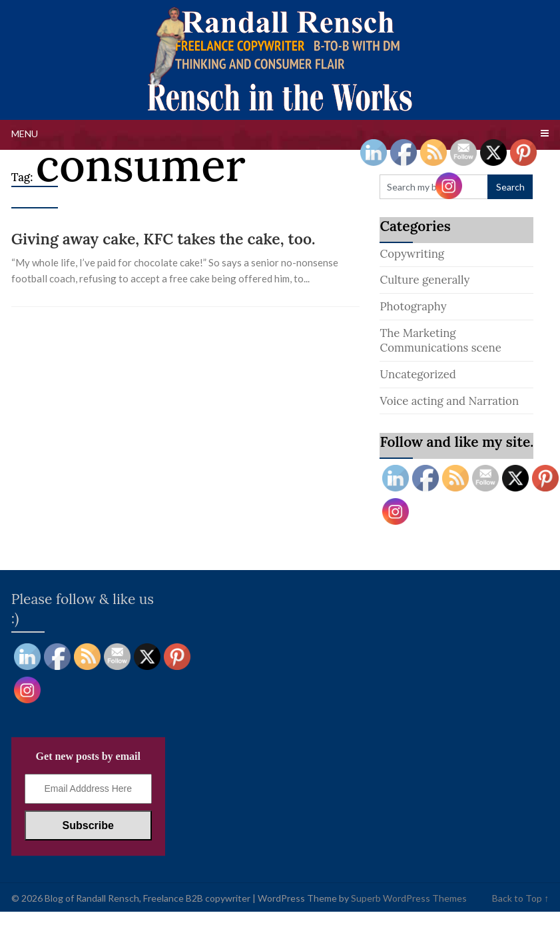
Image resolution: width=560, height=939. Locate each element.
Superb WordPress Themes (409, 898)
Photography (413, 306)
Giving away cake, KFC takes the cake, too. (163, 239)
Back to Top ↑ (520, 898)
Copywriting (412, 254)
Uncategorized (418, 374)
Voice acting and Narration (449, 401)
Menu (25, 134)
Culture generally (424, 280)
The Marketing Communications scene (440, 341)
